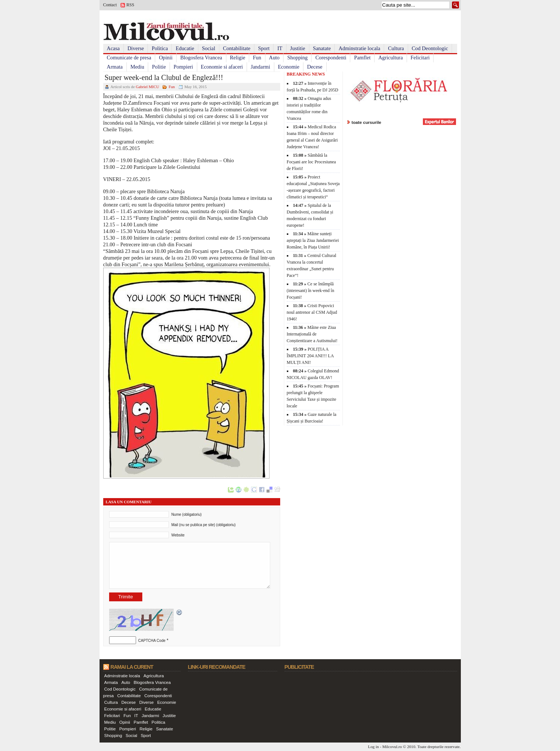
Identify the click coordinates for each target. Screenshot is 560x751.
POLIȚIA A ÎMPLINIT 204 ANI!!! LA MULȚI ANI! (310, 356)
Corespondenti (331, 58)
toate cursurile (367, 122)
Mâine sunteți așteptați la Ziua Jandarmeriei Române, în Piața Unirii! (313, 240)
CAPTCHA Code (152, 641)
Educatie (185, 48)
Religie (238, 58)
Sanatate (322, 48)
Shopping (297, 58)
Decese (315, 67)
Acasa (113, 48)
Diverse (136, 48)
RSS (130, 5)
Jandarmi (260, 67)
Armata (115, 67)
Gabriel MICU (147, 87)
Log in (373, 747)
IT (280, 48)
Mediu (138, 67)
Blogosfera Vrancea (201, 58)
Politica (160, 48)
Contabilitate (237, 48)
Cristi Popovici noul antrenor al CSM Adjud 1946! (312, 312)
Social (209, 48)
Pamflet (362, 58)
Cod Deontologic (430, 48)
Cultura (396, 48)
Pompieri (183, 67)
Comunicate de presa (129, 58)
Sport (264, 48)
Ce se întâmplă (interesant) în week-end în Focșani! (311, 291)
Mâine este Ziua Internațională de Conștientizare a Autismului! (312, 334)
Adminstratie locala (359, 48)
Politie (159, 67)
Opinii (166, 58)
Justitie (298, 48)
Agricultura (390, 58)
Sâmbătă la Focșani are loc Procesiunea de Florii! (312, 162)
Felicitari (420, 58)
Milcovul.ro (392, 747)
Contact (110, 5)
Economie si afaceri (222, 67)
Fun (257, 58)
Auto (274, 58)
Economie (289, 67)
